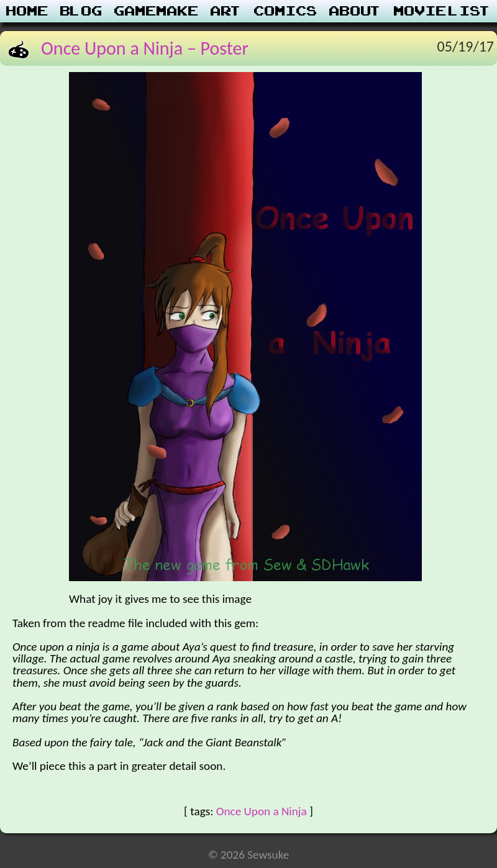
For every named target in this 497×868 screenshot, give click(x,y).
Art (226, 11)
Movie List (443, 11)
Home (27, 11)
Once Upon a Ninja (262, 811)
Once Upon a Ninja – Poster (145, 48)
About (356, 11)
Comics (286, 11)
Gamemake (157, 11)
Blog (81, 11)
